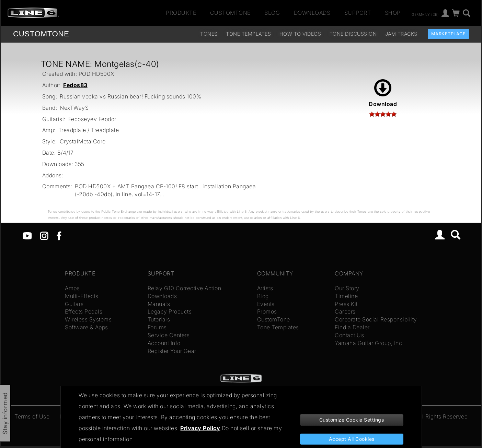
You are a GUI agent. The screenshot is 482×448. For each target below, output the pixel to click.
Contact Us (349, 335)
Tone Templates (248, 34)
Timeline (346, 296)
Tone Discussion (353, 34)
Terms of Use (32, 416)
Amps (72, 288)
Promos (267, 311)
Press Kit (346, 304)
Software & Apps (87, 327)
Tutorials (159, 319)
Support (358, 13)
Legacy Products (170, 311)
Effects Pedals (84, 311)
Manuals (159, 304)
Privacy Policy (200, 428)
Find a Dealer (352, 327)
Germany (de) (425, 14)
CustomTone (230, 13)
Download (383, 93)
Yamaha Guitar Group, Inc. (369, 343)
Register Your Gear (172, 351)
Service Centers (169, 335)
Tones (209, 34)
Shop (393, 13)
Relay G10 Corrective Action (185, 288)
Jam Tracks (401, 34)
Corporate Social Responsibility (376, 319)
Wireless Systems (88, 319)
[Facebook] (59, 235)
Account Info (164, 343)
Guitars (74, 304)
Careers (345, 311)
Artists (265, 288)
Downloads (312, 13)
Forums (157, 327)
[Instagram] (44, 235)
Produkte (181, 13)
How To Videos (300, 34)
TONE (41, 34)
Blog (272, 13)
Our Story (347, 288)
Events (266, 304)
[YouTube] (27, 235)
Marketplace (449, 34)
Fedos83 (75, 85)
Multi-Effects (82, 296)
